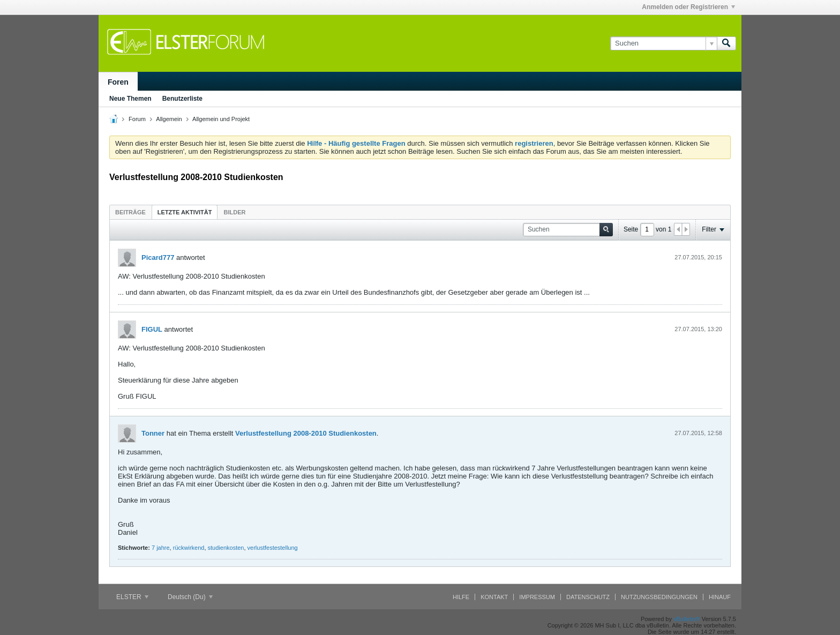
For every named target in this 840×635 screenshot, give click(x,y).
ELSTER (132, 597)
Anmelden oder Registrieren (688, 7)
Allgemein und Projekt (221, 119)
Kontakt (494, 597)
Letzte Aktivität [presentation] (185, 212)
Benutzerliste (182, 99)
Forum (137, 119)
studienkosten (226, 548)
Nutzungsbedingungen (659, 597)
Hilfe (461, 597)
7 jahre (161, 548)
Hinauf (720, 597)
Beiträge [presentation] (130, 212)
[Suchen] (663, 43)
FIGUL (152, 329)
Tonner (153, 433)
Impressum (537, 597)
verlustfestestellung (273, 548)
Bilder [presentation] (234, 212)
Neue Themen (130, 99)
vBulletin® (687, 619)
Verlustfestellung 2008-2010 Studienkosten (306, 433)
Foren (118, 82)
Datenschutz (588, 597)
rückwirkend (189, 548)
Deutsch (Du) (190, 597)
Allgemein (169, 119)
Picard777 (158, 257)
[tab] (130, 212)
